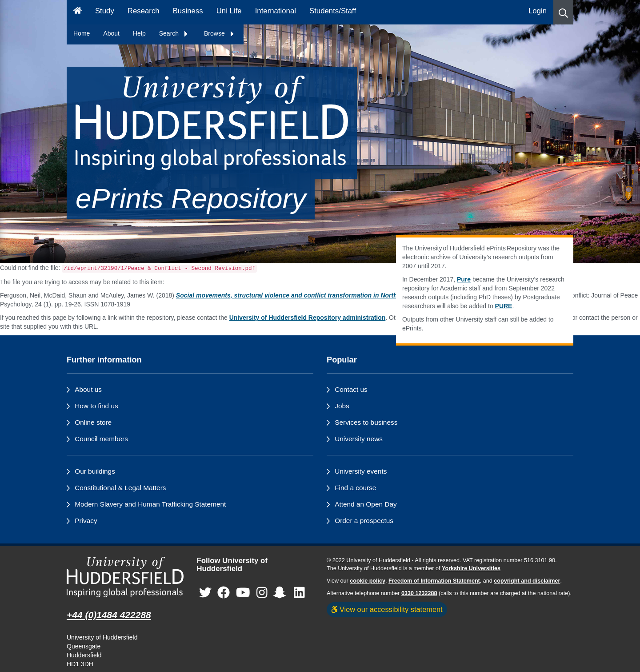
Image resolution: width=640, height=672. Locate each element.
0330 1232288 (419, 593)
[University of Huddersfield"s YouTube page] (243, 593)
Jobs (342, 406)
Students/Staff (333, 11)
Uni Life (229, 11)
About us (88, 389)
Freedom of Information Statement (434, 581)
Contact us (351, 389)
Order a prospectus (364, 521)
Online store (93, 422)
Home (82, 33)
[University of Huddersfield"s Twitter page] (205, 593)
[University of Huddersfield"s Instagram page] (262, 593)
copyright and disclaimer (527, 581)
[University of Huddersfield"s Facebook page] (224, 593)
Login (538, 11)
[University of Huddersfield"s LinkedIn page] (299, 593)
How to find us (96, 406)
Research (144, 11)
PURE (504, 306)
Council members (101, 439)
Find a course (355, 488)
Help (139, 33)
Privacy (86, 521)
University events (361, 471)
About (111, 33)
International (276, 11)
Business (188, 11)
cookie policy (368, 581)
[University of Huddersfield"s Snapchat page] (281, 593)
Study (105, 11)
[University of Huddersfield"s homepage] (125, 577)
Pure (464, 279)
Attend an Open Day (366, 504)
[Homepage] (78, 12)
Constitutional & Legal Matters (120, 488)
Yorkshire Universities (471, 568)
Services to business (366, 422)
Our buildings (95, 471)
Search (174, 33)
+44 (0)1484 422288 (109, 615)
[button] (563, 12)
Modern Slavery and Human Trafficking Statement (150, 504)
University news (359, 439)
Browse (219, 33)
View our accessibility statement (387, 609)
